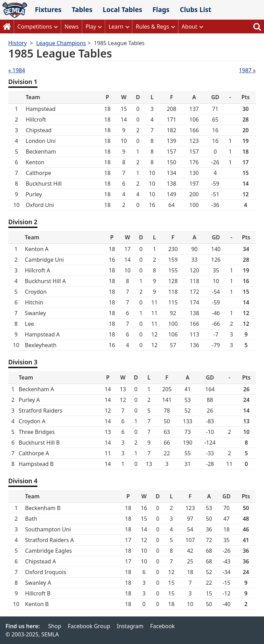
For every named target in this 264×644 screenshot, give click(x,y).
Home (7, 27)
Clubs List (196, 9)
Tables (82, 9)
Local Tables (123, 9)
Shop (55, 626)
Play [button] (91, 27)
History (18, 43)
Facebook (163, 626)
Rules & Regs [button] (152, 27)
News (71, 27)
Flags (161, 9)
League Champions (61, 43)
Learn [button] (116, 27)
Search (257, 27)
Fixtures (48, 9)
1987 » (247, 70)
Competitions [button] (35, 27)
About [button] (189, 27)
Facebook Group (89, 626)
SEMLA (15, 10)
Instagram (130, 626)
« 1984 (17, 70)
